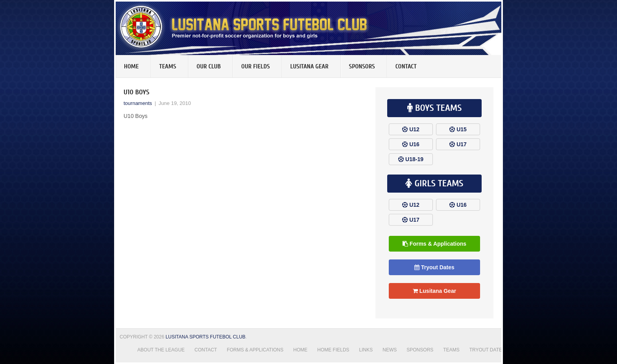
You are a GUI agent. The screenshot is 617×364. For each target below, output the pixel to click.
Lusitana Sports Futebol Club (206, 337)
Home (131, 66)
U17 (462, 144)
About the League (161, 350)
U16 (414, 144)
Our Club (209, 66)
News (390, 350)
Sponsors (362, 66)
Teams (168, 66)
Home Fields (333, 350)
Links (366, 350)
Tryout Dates (434, 267)
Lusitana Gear (309, 66)
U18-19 (414, 159)
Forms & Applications (434, 244)
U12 (414, 129)
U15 (462, 129)
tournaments (138, 103)
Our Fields (255, 66)
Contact (406, 66)
